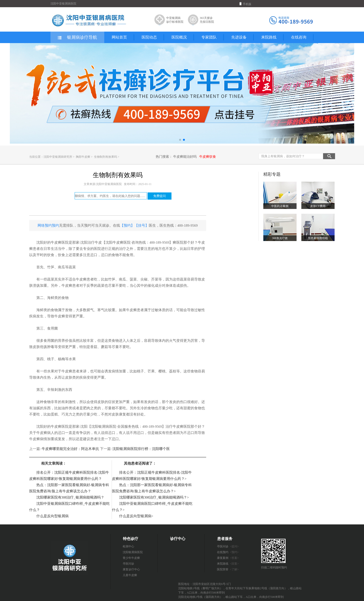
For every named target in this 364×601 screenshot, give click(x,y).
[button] (180, 140)
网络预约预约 (48, 225)
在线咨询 (299, 37)
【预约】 (127, 225)
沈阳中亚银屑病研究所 (58, 157)
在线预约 (228, 552)
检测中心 (128, 546)
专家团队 (209, 37)
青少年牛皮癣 (131, 558)
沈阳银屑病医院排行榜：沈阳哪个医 (141, 449)
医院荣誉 (228, 569)
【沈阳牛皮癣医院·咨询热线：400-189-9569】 (137, 242)
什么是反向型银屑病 (52, 516)
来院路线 (269, 37)
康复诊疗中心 (131, 569)
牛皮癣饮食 (208, 157)
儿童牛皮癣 (130, 575)
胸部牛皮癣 (83, 157)
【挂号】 (142, 225)
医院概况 (179, 37)
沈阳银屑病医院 (133, 552)
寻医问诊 (128, 564)
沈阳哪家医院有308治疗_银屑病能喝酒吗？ (70, 497)
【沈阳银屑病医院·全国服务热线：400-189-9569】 (127, 427)
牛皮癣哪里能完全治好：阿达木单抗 (70, 449)
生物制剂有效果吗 (106, 157)
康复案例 (228, 558)
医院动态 (149, 37)
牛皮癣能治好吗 (185, 157)
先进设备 (239, 37)
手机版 (245, 4)
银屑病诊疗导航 (77, 38)
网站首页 (119, 37)
